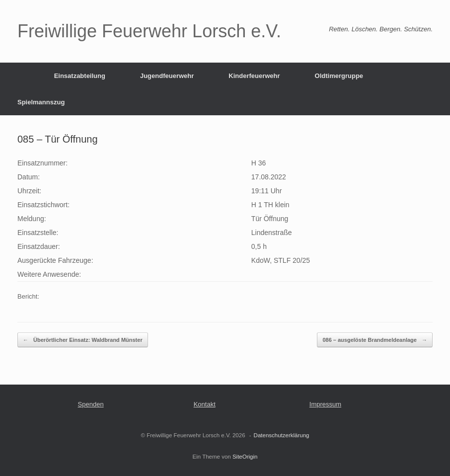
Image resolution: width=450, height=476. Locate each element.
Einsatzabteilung (80, 76)
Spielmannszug (41, 102)
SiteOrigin (245, 457)
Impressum (325, 404)
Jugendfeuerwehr (167, 76)
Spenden (91, 404)
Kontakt (205, 404)
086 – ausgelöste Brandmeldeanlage (375, 340)
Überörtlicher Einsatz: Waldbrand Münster (83, 340)
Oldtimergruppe (339, 76)
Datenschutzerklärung (282, 435)
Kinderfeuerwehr (254, 76)
